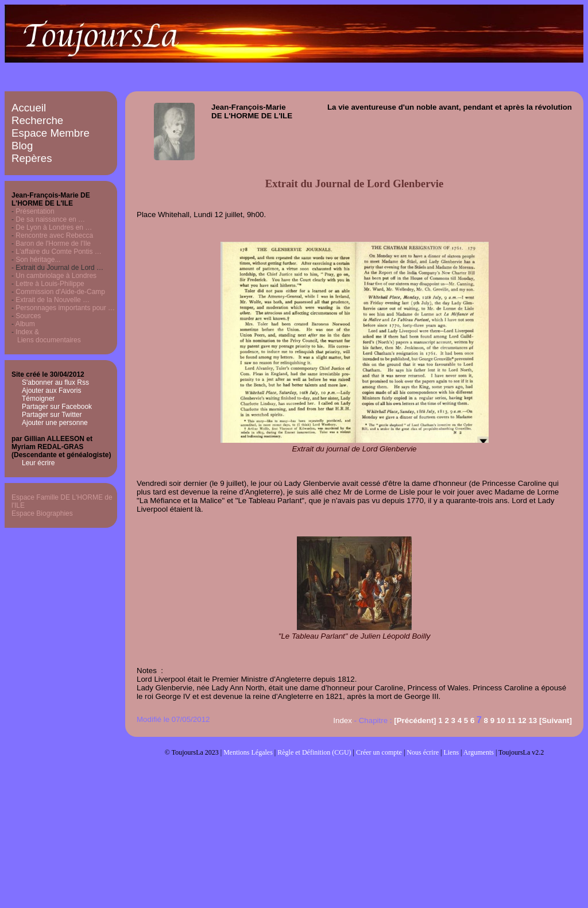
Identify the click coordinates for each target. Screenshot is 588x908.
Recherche (37, 120)
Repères (32, 158)
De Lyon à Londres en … (54, 227)
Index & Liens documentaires (46, 336)
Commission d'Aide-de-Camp (60, 292)
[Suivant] (556, 720)
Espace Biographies (42, 513)
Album (25, 324)
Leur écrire (38, 463)
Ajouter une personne (55, 423)
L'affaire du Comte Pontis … (58, 252)
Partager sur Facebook (57, 407)
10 (501, 720)
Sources (28, 316)
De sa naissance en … (50, 219)
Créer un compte (379, 752)
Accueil (29, 108)
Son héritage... (38, 260)
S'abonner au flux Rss (55, 382)
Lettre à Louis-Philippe (50, 284)
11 (511, 720)
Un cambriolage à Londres (56, 276)
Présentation (35, 211)
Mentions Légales (248, 752)
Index (343, 720)
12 (522, 720)
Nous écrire (423, 752)
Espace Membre (51, 133)
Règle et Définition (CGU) (314, 752)
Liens (451, 752)
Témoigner (38, 399)
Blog (22, 146)
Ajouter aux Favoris (51, 391)
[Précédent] (415, 720)
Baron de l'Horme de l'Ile (53, 244)
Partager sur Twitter (52, 415)
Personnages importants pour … (65, 308)
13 (533, 720)
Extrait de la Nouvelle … (53, 300)
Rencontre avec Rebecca (54, 235)
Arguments (479, 752)
